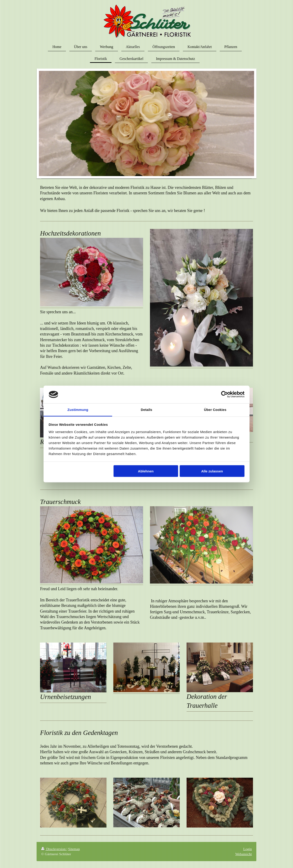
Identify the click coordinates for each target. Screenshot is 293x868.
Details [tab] (146, 409)
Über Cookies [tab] (215, 409)
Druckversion (54, 849)
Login (248, 849)
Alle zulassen (212, 471)
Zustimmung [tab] (78, 409)
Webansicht (244, 854)
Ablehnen (146, 471)
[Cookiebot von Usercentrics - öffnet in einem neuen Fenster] (224, 394)
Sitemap (74, 849)
